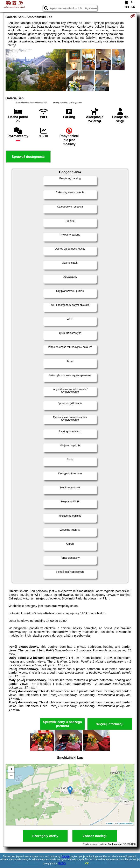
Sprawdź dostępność (28, 157)
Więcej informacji (110, 724)
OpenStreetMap (125, 823)
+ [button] (11, 769)
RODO (62, 863)
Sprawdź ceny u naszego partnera (62, 724)
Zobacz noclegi (95, 836)
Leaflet (110, 823)
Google (66, 856)
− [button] (11, 776)
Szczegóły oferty (45, 836)
